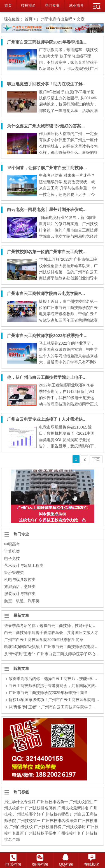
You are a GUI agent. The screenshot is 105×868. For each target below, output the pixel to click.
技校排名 (28, 5)
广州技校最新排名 (73, 808)
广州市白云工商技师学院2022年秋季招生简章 (49, 335)
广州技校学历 (74, 827)
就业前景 (76, 5)
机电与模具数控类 (20, 580)
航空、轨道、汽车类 (22, 601)
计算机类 (12, 551)
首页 (8, 5)
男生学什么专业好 (20, 802)
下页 (96, 459)
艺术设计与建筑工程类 (24, 565)
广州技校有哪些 (55, 814)
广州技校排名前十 (52, 802)
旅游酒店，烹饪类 (20, 587)
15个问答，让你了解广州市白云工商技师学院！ (51, 168)
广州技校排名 (69, 833)
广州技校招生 (81, 802)
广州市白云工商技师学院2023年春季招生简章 (49, 42)
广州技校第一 (29, 821)
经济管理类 (14, 572)
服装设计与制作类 (20, 594)
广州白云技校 (21, 827)
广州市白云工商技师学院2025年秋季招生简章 (44, 640)
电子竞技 (12, 558)
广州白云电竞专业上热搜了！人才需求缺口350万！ (55, 419)
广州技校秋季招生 (41, 833)
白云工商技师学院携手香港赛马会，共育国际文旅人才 (51, 633)
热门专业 (52, 5)
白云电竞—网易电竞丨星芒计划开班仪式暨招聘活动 (55, 209)
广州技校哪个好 (27, 814)
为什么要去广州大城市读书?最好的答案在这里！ (52, 126)
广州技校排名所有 (41, 808)
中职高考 (12, 544)
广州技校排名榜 (55, 821)
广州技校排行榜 (48, 827)
